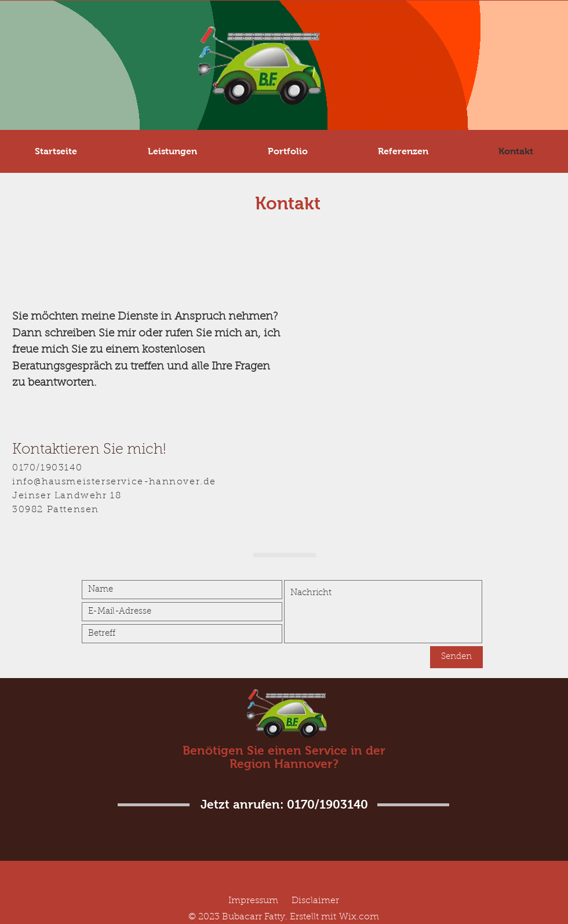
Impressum (253, 901)
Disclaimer (315, 901)
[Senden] (456, 657)
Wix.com (359, 917)
